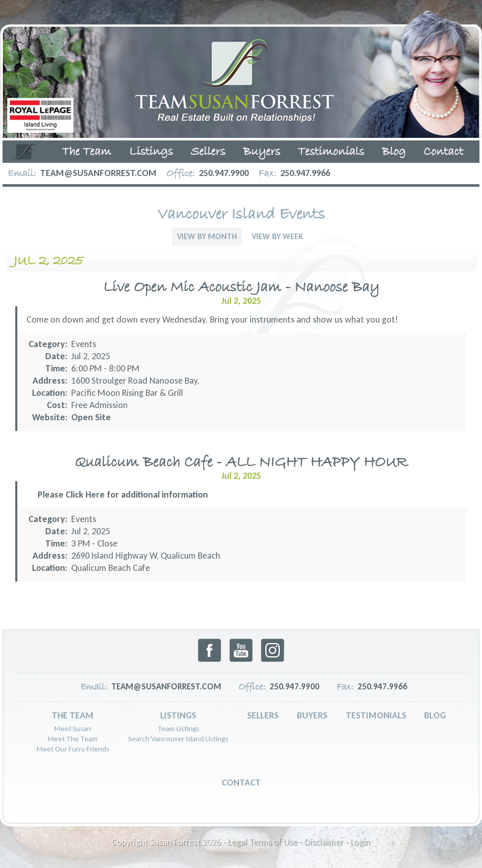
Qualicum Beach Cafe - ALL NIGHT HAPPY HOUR (241, 463)
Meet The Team (73, 739)
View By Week (277, 236)
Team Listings (178, 729)
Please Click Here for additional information (123, 495)
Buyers (262, 152)
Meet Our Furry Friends (73, 749)
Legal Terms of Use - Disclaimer (285, 842)
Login (360, 842)
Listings (151, 152)
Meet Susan (73, 729)
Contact (443, 152)
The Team (87, 152)
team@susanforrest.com (98, 173)
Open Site (91, 417)
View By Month (207, 236)
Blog (394, 152)
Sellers (208, 152)
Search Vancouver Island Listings (178, 739)
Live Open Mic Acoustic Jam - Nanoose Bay (241, 288)
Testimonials (331, 152)
